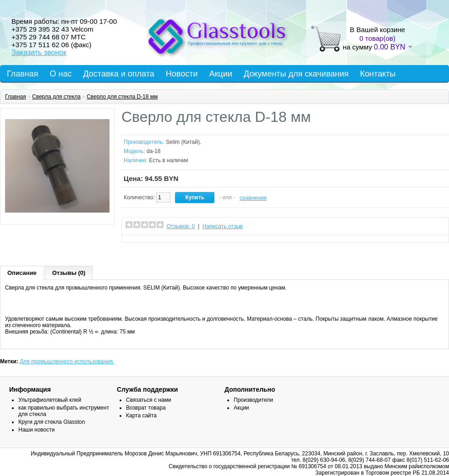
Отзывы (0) (69, 273)
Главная (23, 74)
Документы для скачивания (296, 74)
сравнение (253, 198)
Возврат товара (146, 408)
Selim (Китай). (183, 142)
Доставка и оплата (118, 74)
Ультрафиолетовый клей (50, 400)
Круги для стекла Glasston (52, 422)
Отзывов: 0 (181, 226)
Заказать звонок (39, 52)
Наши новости (36, 430)
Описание (22, 273)
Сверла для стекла (56, 97)
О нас (61, 74)
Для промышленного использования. (67, 361)
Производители (253, 400)
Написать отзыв (223, 226)
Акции (220, 74)
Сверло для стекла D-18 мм (122, 97)
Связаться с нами (148, 400)
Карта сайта (141, 416)
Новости (182, 74)
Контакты (378, 74)
